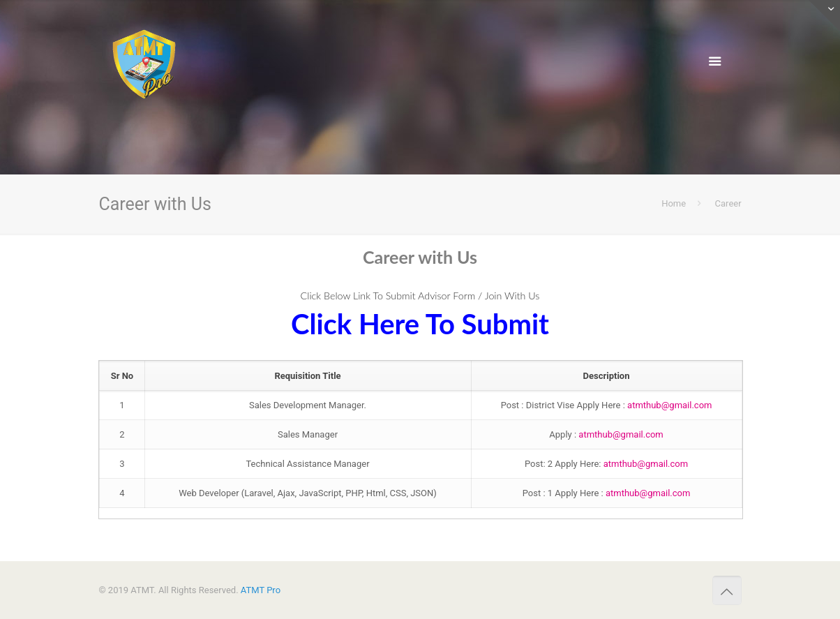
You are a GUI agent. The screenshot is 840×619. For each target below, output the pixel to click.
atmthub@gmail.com (669, 405)
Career (728, 203)
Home (674, 203)
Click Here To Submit (420, 324)
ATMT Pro (261, 590)
